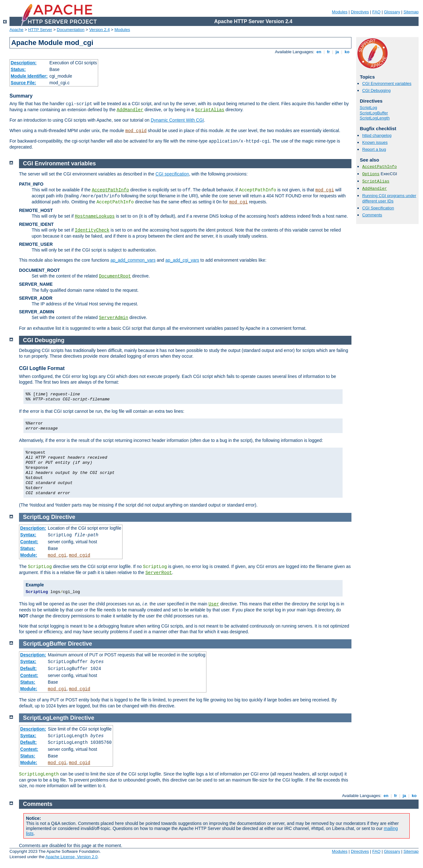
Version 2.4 (100, 30)
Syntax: (28, 535)
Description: (24, 63)
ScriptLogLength (375, 118)
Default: (28, 668)
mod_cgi (325, 190)
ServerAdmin (113, 318)
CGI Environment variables (387, 83)
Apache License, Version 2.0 (71, 857)
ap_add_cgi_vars (182, 260)
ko (347, 52)
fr (328, 52)
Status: (18, 69)
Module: (29, 555)
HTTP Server (40, 30)
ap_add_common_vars (133, 260)
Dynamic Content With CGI (177, 120)
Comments (372, 215)
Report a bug (374, 149)
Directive (63, 517)
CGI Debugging (376, 90)
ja (337, 52)
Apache (16, 30)
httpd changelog (377, 135)
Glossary (392, 12)
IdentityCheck (92, 230)
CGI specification (172, 174)
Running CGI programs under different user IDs (389, 198)
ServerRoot (159, 573)
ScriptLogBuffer (374, 113)
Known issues (375, 142)
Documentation (70, 30)
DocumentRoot (115, 276)
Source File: (23, 83)
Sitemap (411, 12)
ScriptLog (368, 108)
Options (371, 174)
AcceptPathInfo (379, 167)
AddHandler (130, 110)
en (319, 52)
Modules (340, 12)
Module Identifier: (29, 76)
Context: (29, 542)
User (214, 604)
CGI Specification (378, 208)
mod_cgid (136, 131)
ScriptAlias (210, 110)
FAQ (376, 12)
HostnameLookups (95, 216)
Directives (360, 12)
